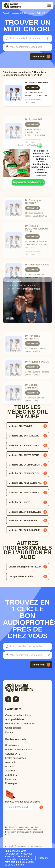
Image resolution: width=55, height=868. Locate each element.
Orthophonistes (13, 728)
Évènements (12, 779)
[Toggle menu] (49, 5)
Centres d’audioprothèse (18, 715)
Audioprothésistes (15, 719)
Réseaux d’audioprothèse (19, 750)
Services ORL (13, 754)
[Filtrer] (48, 38)
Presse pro (11, 783)
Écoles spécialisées (16, 758)
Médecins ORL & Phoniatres (20, 724)
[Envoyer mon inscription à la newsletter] (41, 807)
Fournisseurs (12, 745)
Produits (10, 767)
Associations (12, 762)
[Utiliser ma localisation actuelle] (48, 655)
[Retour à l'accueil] (24, 688)
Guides (9, 732)
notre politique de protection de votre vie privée (19, 863)
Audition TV (11, 775)
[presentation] (28, 818)
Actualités (10, 771)
